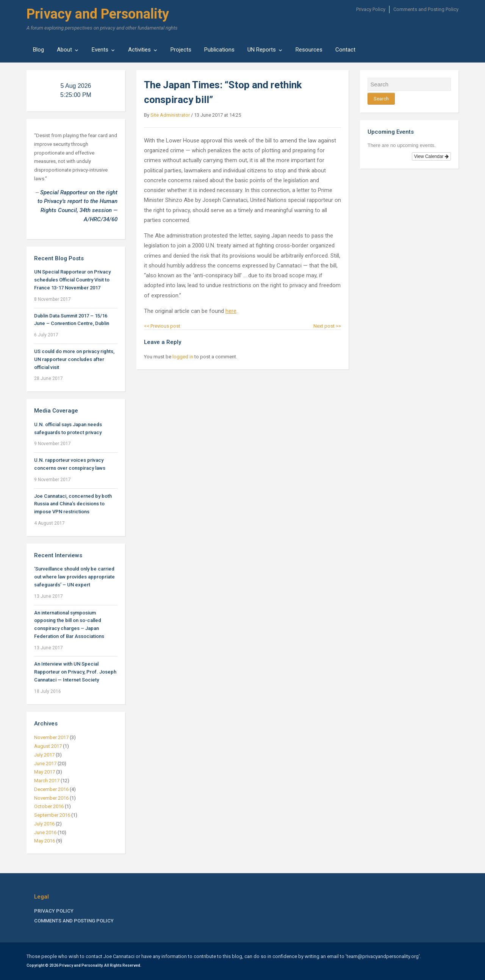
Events (100, 50)
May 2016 (45, 841)
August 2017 (48, 746)
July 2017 (44, 755)
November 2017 (51, 737)
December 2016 (51, 789)
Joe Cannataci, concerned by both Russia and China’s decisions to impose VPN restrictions (73, 504)
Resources (309, 50)
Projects (181, 50)
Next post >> (327, 326)
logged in (183, 357)
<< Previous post (162, 326)
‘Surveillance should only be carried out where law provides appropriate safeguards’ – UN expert (74, 577)
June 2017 (45, 764)
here (231, 311)
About (64, 50)
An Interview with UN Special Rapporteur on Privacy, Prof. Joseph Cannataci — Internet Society (75, 672)
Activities (139, 50)
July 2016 (44, 824)
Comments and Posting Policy (426, 9)
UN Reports (262, 50)
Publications (219, 50)
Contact (345, 50)
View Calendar (431, 156)
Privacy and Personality (98, 14)
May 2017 (45, 772)
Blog (38, 50)
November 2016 (51, 798)
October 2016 (49, 806)
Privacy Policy (371, 9)
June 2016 (45, 832)
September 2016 (52, 815)
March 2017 (47, 781)
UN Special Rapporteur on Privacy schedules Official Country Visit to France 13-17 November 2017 (72, 280)
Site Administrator (170, 115)
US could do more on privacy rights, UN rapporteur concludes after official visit (74, 359)
